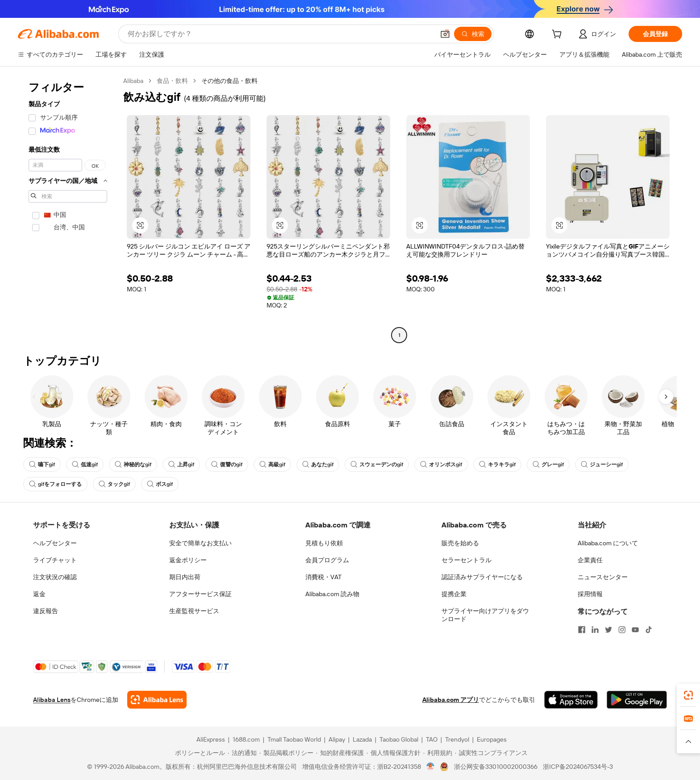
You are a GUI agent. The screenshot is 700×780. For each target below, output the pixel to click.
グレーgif (548, 465)
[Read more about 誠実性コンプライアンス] (491, 753)
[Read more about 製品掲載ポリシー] (286, 753)
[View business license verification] (431, 767)
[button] (445, 34)
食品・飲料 (172, 81)
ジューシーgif (602, 465)
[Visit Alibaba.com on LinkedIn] (595, 630)
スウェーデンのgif (377, 465)
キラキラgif (497, 465)
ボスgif (160, 484)
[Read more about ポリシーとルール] (199, 753)
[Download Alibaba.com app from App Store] (571, 700)
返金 (39, 594)
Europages (492, 739)
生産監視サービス (194, 611)
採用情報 (590, 594)
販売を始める (460, 543)
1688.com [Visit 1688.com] (246, 739)
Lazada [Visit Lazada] (362, 739)
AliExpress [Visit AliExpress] (211, 739)
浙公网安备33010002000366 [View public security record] (496, 767)
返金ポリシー (188, 560)
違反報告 (46, 611)
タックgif (114, 484)
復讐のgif (227, 465)
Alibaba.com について (608, 543)
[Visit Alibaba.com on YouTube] (635, 630)
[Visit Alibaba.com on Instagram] (622, 630)
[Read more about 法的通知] (242, 753)
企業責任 (590, 560)
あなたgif (318, 465)
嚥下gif (42, 465)
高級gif (272, 465)
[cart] (558, 35)
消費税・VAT (323, 577)
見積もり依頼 (324, 543)
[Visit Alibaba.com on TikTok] (649, 630)
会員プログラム (327, 560)
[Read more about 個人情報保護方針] (394, 753)
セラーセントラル (467, 560)
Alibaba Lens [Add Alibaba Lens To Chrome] (52, 700)
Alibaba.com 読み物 (332, 594)
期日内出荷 (185, 577)
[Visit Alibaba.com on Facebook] (582, 630)
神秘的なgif (133, 465)
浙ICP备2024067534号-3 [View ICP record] (578, 767)
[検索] (473, 34)
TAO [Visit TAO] (432, 739)
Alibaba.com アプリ (451, 700)
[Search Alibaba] (280, 34)
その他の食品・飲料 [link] (229, 81)
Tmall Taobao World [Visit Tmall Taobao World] (294, 739)
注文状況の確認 (55, 577)
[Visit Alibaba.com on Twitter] (608, 630)
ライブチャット (55, 560)
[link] (688, 695)
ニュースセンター (603, 577)
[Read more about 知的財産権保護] (340, 753)
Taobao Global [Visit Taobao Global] (399, 739)
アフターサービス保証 (200, 594)
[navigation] (68, 209)
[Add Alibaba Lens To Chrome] (157, 700)
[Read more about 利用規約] (438, 753)
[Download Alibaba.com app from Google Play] (637, 700)
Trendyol (457, 739)
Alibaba (133, 81)
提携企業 (454, 594)
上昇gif (181, 465)
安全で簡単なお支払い (200, 543)
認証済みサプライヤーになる (482, 577)
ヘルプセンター (55, 543)
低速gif (85, 465)
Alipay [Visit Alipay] (337, 739)
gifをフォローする (55, 484)
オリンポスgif (441, 465)
